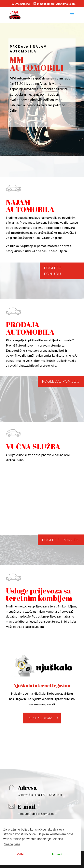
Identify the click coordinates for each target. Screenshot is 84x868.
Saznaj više (12, 844)
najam (40, 47)
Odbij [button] (21, 854)
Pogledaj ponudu (54, 271)
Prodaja (19, 47)
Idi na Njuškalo (40, 718)
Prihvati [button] (57, 854)
